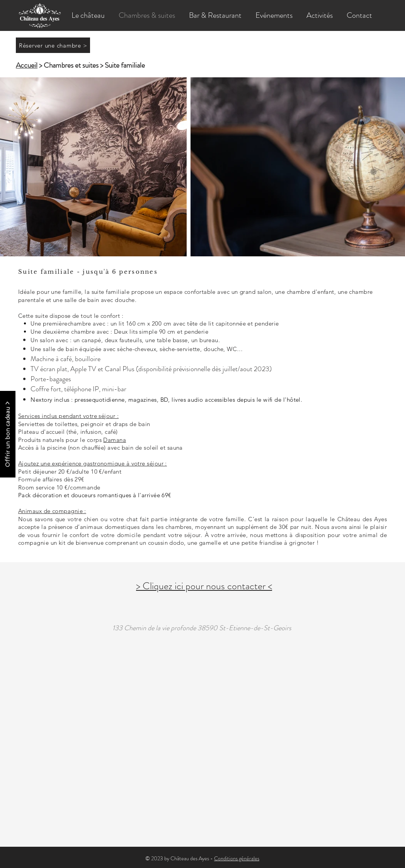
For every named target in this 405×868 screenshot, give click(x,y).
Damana (115, 440)
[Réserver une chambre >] (53, 45)
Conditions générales (237, 858)
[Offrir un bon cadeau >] (8, 434)
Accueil (27, 65)
